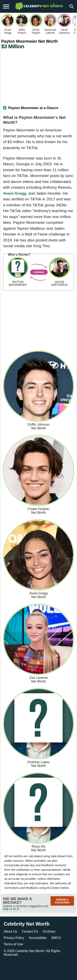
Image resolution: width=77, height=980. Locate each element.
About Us (10, 931)
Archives (49, 931)
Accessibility (38, 938)
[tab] (38, 110)
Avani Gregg (15, 193)
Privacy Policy (14, 938)
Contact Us (30, 931)
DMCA (56, 938)
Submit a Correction (62, 901)
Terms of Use (13, 944)
